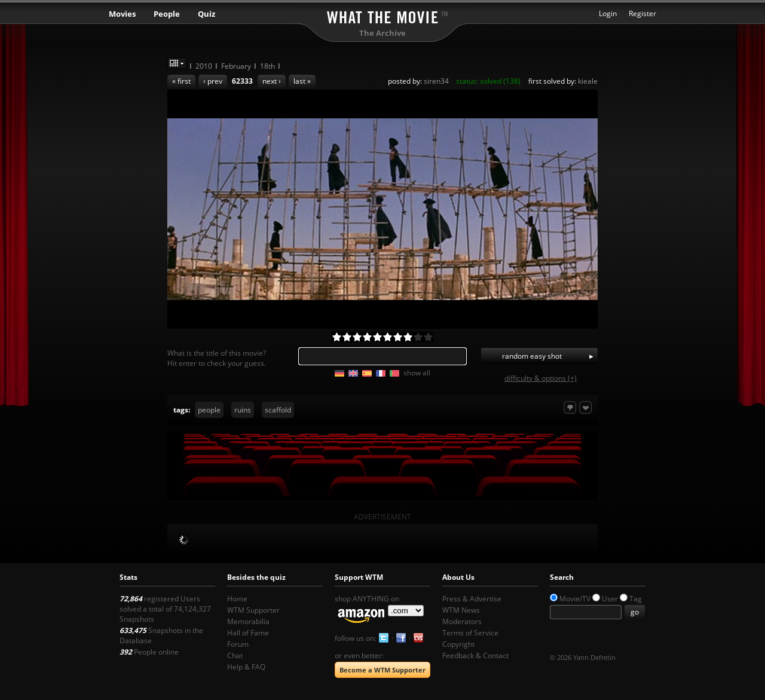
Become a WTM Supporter (382, 670)
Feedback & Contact (475, 655)
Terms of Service (470, 633)
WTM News (461, 610)
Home (237, 599)
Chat (235, 655)
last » (302, 81)
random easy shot (532, 356)
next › (272, 81)
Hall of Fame (248, 633)
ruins (243, 410)
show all (417, 373)
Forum (238, 644)
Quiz (206, 14)
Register (642, 13)
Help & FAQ (246, 667)
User (610, 599)
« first (181, 81)
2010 (204, 66)
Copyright (458, 644)
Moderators (462, 621)
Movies (122, 14)
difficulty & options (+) (541, 378)
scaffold (278, 410)
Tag (636, 599)
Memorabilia (248, 621)
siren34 (436, 81)
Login (608, 13)
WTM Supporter (253, 610)
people (209, 410)
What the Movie (382, 15)
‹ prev (213, 81)
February (236, 66)
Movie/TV (575, 599)
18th (267, 66)
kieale (588, 81)
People (167, 14)
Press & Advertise (472, 599)
